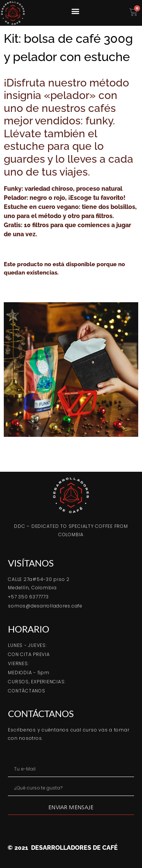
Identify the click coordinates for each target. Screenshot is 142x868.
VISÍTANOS (31, 563)
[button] (75, 11)
